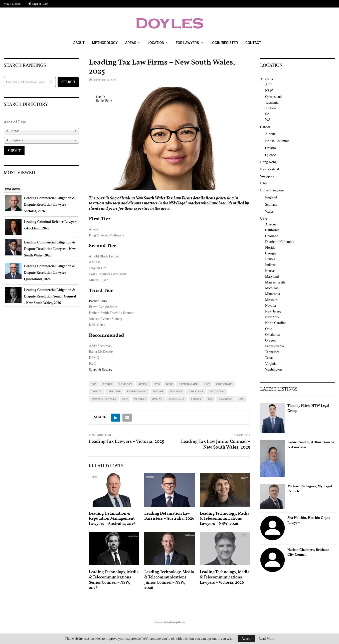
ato (157, 384)
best (169, 384)
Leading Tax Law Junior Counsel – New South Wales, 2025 (216, 445)
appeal (143, 384)
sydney (196, 399)
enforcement (137, 391)
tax (210, 399)
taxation (225, 399)
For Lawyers (187, 43)
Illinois (270, 259)
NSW (125, 399)
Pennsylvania (275, 346)
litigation (217, 391)
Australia (267, 79)
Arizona (271, 224)
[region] (170, 139)
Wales (269, 212)
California (272, 230)
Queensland (273, 97)
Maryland (272, 277)
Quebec (271, 155)
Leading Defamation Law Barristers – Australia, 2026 (169, 516)
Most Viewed (13, 189)
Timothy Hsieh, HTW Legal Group (308, 408)
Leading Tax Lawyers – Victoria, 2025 (126, 442)
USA (264, 219)
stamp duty (177, 399)
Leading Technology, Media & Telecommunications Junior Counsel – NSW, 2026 (169, 580)
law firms (196, 391)
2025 (94, 384)
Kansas (270, 271)
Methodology (105, 43)
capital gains (189, 384)
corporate (224, 384)
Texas (269, 358)
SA (267, 114)
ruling (157, 399)
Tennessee (272, 352)
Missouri (271, 300)
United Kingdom (272, 190)
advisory (125, 384)
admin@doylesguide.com (174, 622)
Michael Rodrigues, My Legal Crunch (310, 489)
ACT (269, 85)
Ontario (271, 148)
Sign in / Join (38, 4)
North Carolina (276, 323)
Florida (270, 248)
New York (272, 317)
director (114, 391)
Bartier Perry (98, 301)
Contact (253, 43)
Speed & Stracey (101, 370)
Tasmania (272, 102)
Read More (266, 639)
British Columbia (277, 141)
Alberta (270, 134)
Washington (274, 369)
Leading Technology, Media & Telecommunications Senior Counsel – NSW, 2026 (114, 580)
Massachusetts (275, 282)
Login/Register (224, 43)
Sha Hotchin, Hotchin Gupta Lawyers (309, 520)
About (79, 43)
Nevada (271, 306)
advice (108, 384)
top (241, 399)
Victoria (271, 108)
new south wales (104, 399)
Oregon (270, 340)
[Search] (30, 82)
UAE (264, 183)
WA (268, 120)
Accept (246, 639)
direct (96, 391)
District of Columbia (280, 242)
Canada (265, 127)
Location (156, 43)
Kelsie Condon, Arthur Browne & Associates (311, 445)
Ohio (269, 329)
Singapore (267, 176)
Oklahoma (272, 335)
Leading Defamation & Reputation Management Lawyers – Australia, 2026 (112, 519)
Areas (131, 43)
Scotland (271, 205)
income (158, 391)
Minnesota (273, 294)
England (271, 197)
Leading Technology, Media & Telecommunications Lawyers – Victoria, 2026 (225, 577)
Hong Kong (268, 162)
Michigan (272, 288)
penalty (140, 399)
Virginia (271, 364)
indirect (176, 391)
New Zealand (270, 169)
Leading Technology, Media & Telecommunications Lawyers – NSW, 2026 (225, 519)
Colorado (272, 236)
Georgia (271, 253)
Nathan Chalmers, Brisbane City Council (308, 552)
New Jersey (273, 311)
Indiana (270, 265)
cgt (207, 384)
